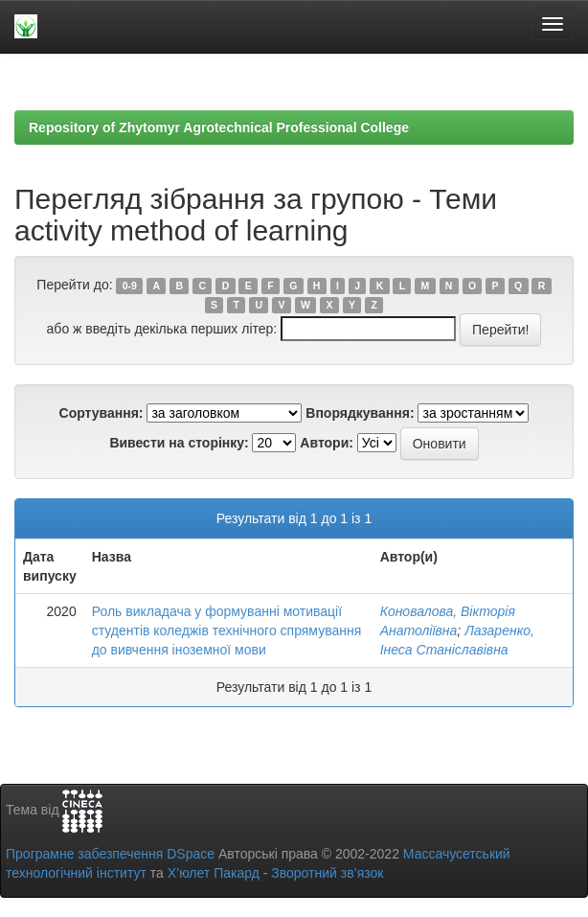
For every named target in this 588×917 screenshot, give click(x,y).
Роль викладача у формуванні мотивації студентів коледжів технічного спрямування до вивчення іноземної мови (227, 630)
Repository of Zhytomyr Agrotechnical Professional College (219, 127)
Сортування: (102, 413)
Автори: (327, 443)
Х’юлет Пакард (214, 873)
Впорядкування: (360, 413)
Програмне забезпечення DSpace (110, 854)
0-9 (130, 286)
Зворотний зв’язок (327, 873)
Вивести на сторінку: (179, 443)
